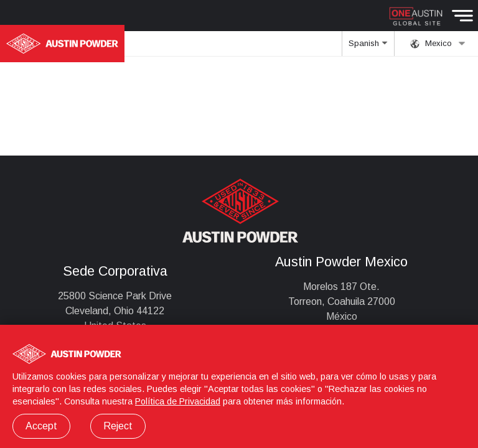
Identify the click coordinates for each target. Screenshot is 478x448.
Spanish (368, 47)
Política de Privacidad (178, 401)
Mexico (438, 44)
